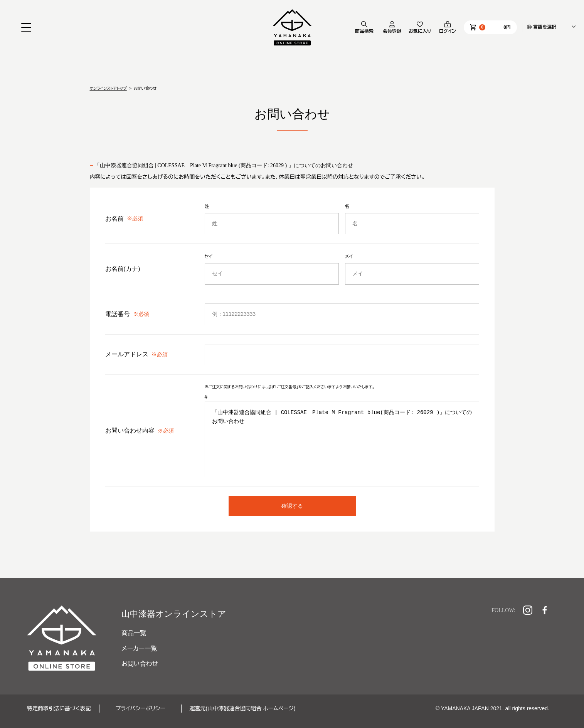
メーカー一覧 (139, 648)
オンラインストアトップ (108, 88)
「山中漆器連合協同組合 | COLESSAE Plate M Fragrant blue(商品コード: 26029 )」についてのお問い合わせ (343, 438)
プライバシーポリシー (141, 708)
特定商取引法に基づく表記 (59, 708)
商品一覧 (134, 633)
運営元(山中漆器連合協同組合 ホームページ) (243, 708)
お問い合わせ (140, 664)
